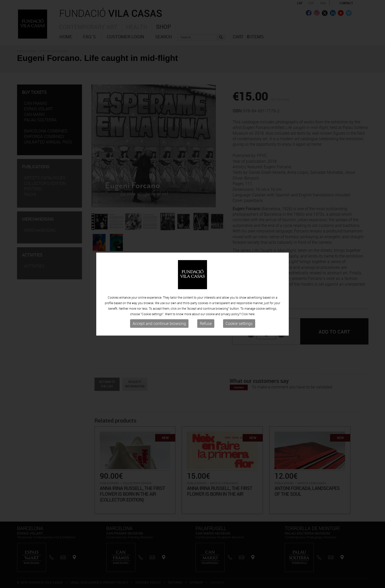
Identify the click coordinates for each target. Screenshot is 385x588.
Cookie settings (239, 324)
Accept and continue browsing (159, 324)
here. (252, 314)
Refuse (206, 324)
